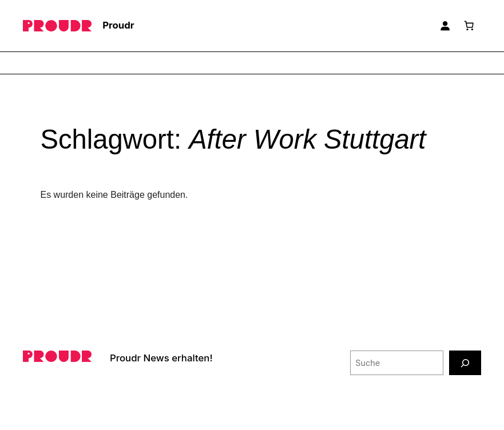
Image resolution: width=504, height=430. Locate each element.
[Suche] (465, 363)
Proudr (118, 25)
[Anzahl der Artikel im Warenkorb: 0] (469, 26)
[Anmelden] (445, 26)
